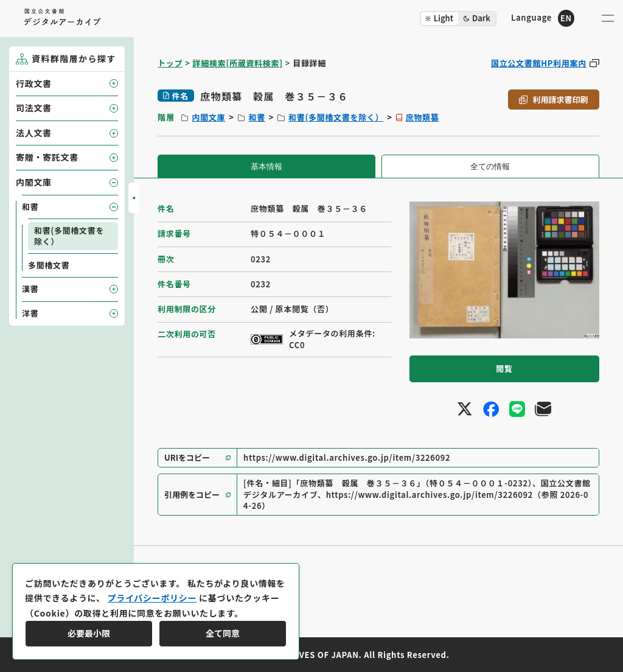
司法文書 (34, 108)
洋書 (30, 313)
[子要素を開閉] (114, 83)
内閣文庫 (208, 117)
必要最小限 (89, 633)
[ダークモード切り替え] (458, 19)
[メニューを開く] (608, 18)
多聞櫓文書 (49, 265)
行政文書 (34, 83)
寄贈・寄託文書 (47, 157)
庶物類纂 (423, 117)
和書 (256, 117)
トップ (170, 63)
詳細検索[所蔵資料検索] (238, 63)
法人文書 (34, 133)
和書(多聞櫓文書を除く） (336, 117)
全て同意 (223, 633)
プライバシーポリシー (152, 598)
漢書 (30, 289)
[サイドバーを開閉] (134, 198)
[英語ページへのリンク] (543, 18)
